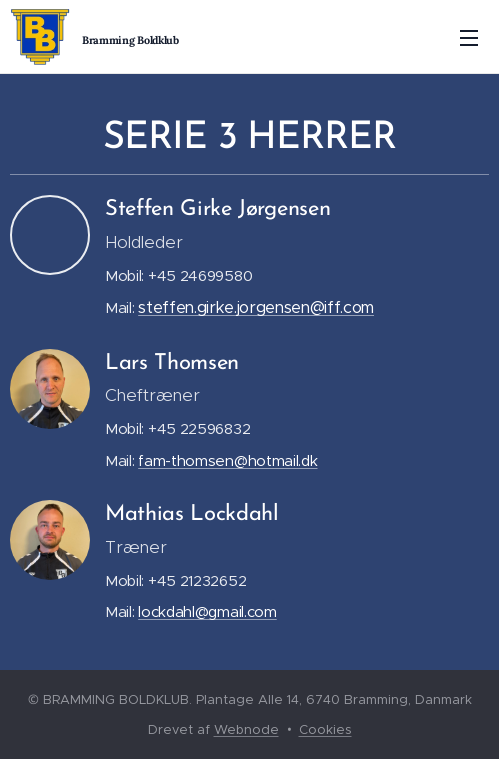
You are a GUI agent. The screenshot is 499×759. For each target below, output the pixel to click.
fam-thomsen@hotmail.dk (227, 460)
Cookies (325, 729)
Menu (469, 38)
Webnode (246, 729)
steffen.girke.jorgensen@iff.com (256, 307)
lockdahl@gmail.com (207, 611)
